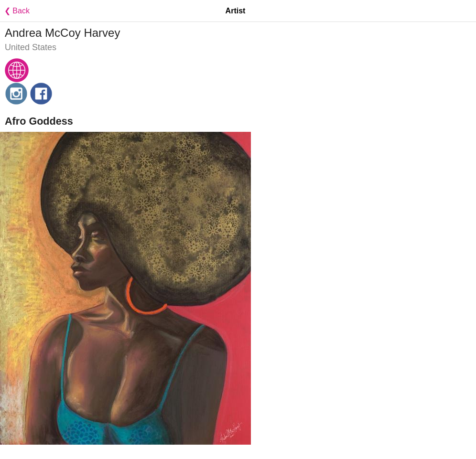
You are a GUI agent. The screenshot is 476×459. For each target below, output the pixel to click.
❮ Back (15, 11)
